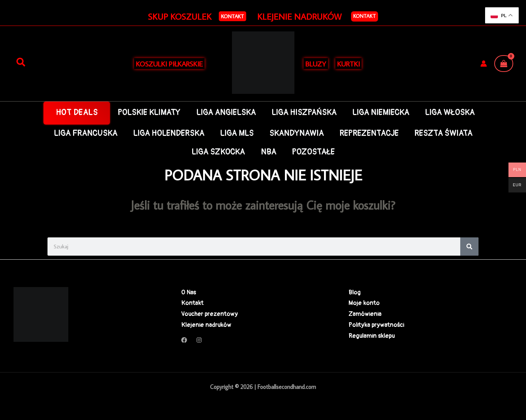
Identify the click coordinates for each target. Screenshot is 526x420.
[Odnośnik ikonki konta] (484, 64)
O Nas (188, 292)
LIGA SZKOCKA (218, 152)
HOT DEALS (77, 113)
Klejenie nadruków (206, 325)
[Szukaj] (21, 62)
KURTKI (348, 64)
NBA (268, 152)
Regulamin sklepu (371, 336)
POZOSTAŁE (313, 152)
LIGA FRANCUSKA (85, 133)
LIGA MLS (237, 133)
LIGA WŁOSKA (450, 113)
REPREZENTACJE (369, 133)
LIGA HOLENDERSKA (169, 133)
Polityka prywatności (376, 325)
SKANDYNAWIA (296, 133)
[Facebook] (184, 340)
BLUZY (316, 64)
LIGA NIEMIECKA (381, 113)
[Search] (469, 247)
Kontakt (365, 16)
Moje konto (364, 303)
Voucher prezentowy (209, 314)
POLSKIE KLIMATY (149, 113)
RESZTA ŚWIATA (443, 133)
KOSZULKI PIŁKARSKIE (169, 64)
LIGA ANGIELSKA (226, 113)
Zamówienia (365, 314)
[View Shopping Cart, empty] (504, 64)
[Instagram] (199, 340)
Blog (355, 292)
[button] (232, 16)
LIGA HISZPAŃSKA (304, 113)
